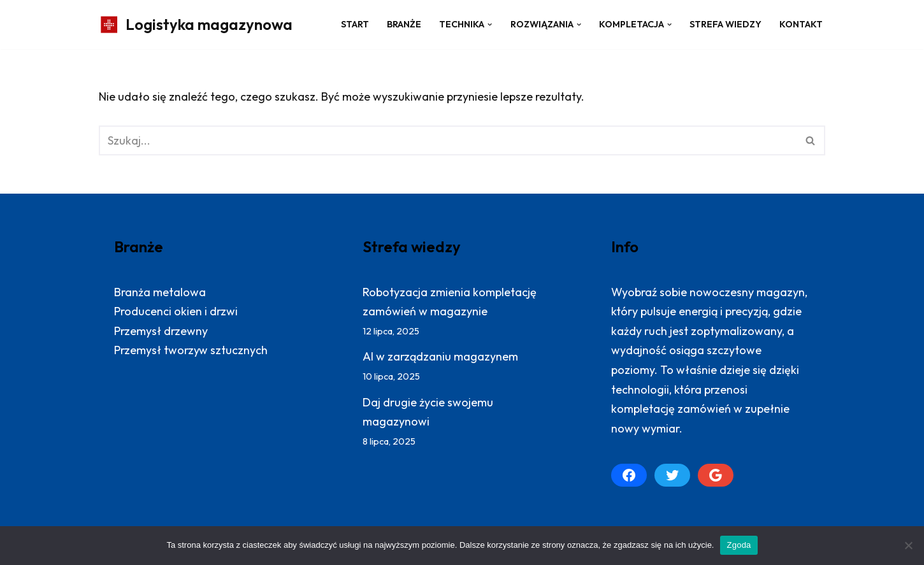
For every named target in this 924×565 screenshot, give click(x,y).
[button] (490, 25)
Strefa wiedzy (725, 24)
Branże (404, 24)
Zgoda (739, 545)
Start (355, 24)
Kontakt (801, 24)
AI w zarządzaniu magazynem (440, 356)
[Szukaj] (448, 140)
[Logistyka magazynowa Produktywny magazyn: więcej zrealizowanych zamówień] (196, 25)
